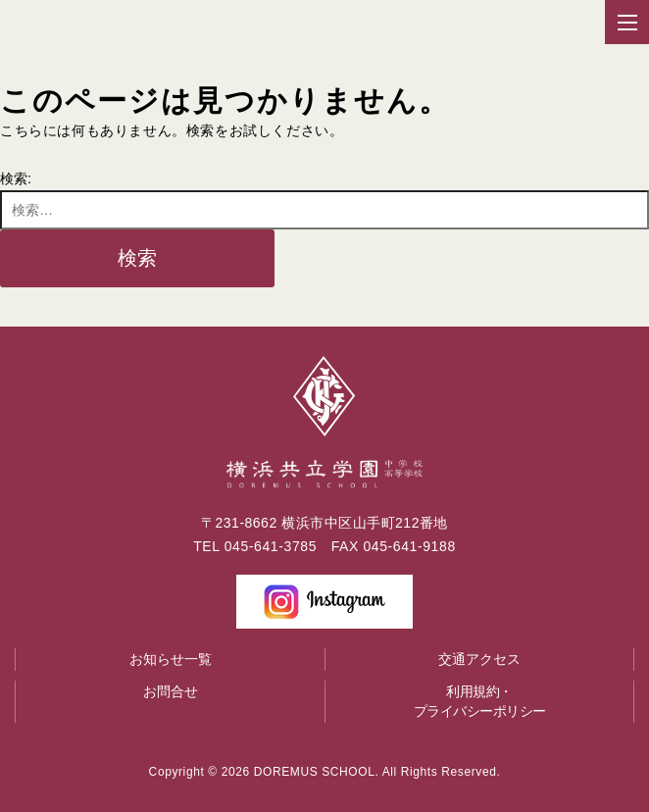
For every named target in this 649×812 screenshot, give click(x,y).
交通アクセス (479, 659)
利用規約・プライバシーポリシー (480, 701)
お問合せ (171, 691)
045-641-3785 (271, 546)
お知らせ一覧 (171, 659)
